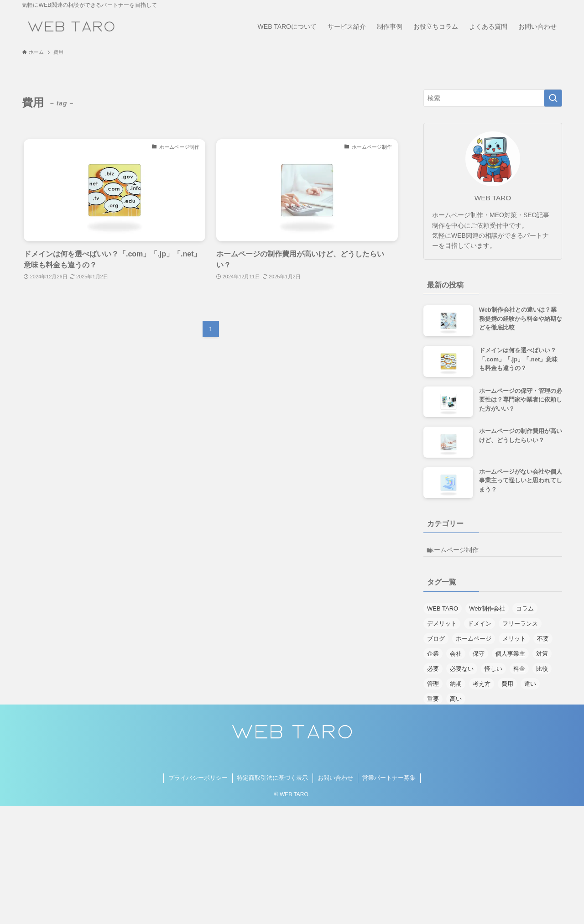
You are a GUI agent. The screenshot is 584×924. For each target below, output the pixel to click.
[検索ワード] (493, 98)
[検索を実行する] (553, 98)
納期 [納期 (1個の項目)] (456, 690)
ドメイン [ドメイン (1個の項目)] (480, 629)
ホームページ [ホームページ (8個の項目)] (474, 645)
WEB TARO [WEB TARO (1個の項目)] (443, 614)
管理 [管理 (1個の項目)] (433, 690)
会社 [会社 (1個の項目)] (456, 660)
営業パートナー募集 (389, 784)
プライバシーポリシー (198, 784)
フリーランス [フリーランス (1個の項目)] (520, 629)
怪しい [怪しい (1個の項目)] (493, 675)
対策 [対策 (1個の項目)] (542, 660)
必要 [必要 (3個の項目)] (433, 675)
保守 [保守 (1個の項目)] (479, 660)
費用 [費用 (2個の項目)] (507, 690)
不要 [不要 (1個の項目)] (543, 645)
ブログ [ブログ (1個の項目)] (436, 645)
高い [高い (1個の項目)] (456, 705)
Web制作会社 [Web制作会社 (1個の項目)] (487, 614)
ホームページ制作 (460, 553)
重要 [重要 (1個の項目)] (433, 705)
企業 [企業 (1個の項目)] (433, 660)
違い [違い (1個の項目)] (530, 690)
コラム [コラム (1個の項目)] (525, 614)
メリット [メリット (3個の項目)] (514, 645)
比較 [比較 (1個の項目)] (542, 675)
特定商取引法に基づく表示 (272, 784)
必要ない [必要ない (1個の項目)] (462, 675)
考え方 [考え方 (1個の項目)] (482, 690)
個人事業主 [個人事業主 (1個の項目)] (510, 660)
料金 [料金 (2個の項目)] (519, 675)
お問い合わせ (335, 784)
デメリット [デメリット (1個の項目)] (442, 629)
